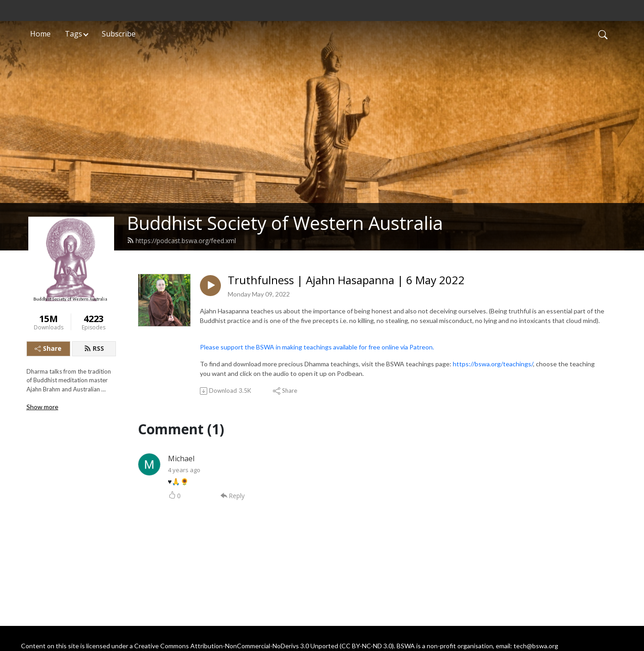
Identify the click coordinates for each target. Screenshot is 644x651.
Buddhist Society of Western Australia (285, 223)
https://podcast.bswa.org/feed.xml (181, 241)
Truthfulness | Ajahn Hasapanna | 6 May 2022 (346, 280)
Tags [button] (73, 34)
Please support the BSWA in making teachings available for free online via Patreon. (317, 347)
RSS (94, 348)
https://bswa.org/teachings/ (493, 364)
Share (48, 348)
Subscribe (119, 34)
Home (40, 34)
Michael (181, 458)
